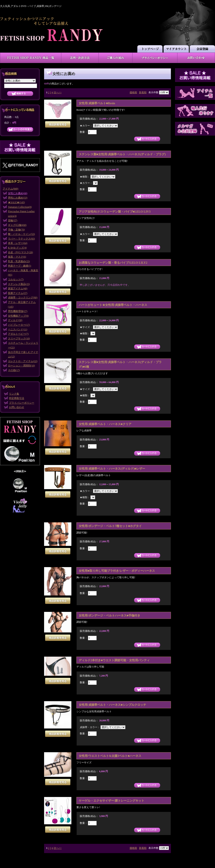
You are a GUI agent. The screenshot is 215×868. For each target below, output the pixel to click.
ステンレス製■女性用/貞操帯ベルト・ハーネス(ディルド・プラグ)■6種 (120, 364)
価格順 (133, 92)
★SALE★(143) (16, 202)
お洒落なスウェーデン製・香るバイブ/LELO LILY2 (113, 263)
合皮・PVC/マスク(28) (20, 252)
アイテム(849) (10, 189)
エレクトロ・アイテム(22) (23, 361)
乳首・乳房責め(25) (19, 261)
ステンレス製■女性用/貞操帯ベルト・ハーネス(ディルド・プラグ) (122, 154)
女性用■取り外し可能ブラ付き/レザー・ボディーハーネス (117, 571)
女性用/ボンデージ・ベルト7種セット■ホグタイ (110, 526)
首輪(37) (13, 220)
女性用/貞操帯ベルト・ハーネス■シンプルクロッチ (112, 705)
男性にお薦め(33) (18, 198)
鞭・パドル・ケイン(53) (21, 234)
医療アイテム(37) (18, 293)
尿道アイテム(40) (18, 288)
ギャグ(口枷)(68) (17, 225)
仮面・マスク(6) (17, 257)
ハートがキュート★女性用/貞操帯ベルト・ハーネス (113, 305)
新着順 (143, 92)
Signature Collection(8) (20, 207)
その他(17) (14, 370)
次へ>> (58, 92)
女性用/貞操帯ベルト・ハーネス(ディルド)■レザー (112, 469)
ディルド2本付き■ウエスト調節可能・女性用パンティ (114, 660)
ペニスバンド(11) (18, 329)
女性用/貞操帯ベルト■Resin (97, 103)
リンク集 (14, 394)
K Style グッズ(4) (17, 248)
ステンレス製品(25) (19, 284)
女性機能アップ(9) (18, 316)
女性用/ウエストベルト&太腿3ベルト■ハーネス (110, 756)
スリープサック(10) (19, 339)
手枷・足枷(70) (16, 230)
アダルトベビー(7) (18, 334)
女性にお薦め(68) (18, 193)
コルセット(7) (16, 279)
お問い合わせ (17, 407)
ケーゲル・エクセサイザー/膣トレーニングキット (111, 801)
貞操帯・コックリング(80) (23, 298)
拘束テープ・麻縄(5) (20, 266)
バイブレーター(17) (19, 325)
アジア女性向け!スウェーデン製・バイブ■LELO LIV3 (115, 212)
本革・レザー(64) (18, 243)
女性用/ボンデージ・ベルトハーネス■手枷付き (109, 615)
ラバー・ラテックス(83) (21, 239)
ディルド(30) (15, 320)
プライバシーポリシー (22, 403)
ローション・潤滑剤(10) (21, 366)
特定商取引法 (17, 398)
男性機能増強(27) (18, 311)
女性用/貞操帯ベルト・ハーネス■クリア (105, 424)
